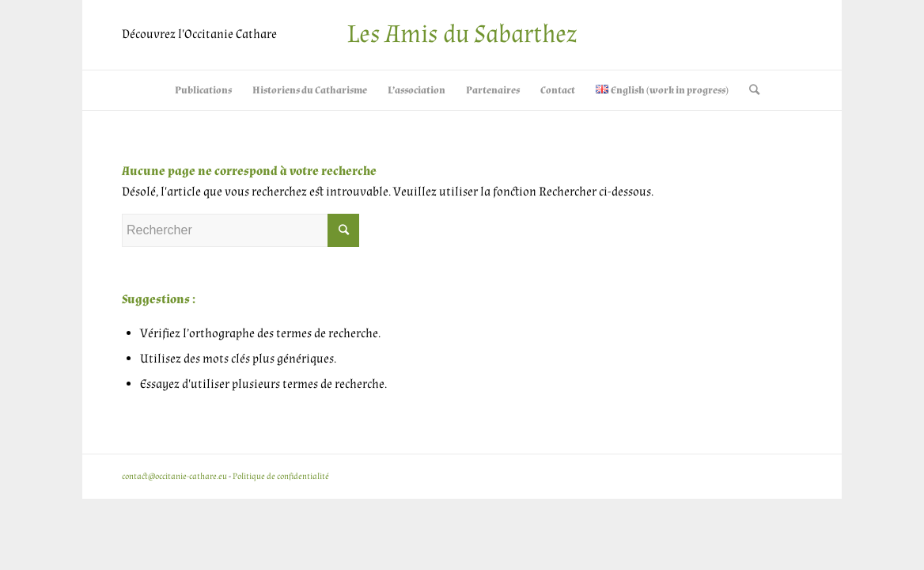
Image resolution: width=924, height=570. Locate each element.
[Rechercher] (749, 90)
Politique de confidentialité (281, 477)
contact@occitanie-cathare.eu (174, 477)
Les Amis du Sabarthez (462, 34)
